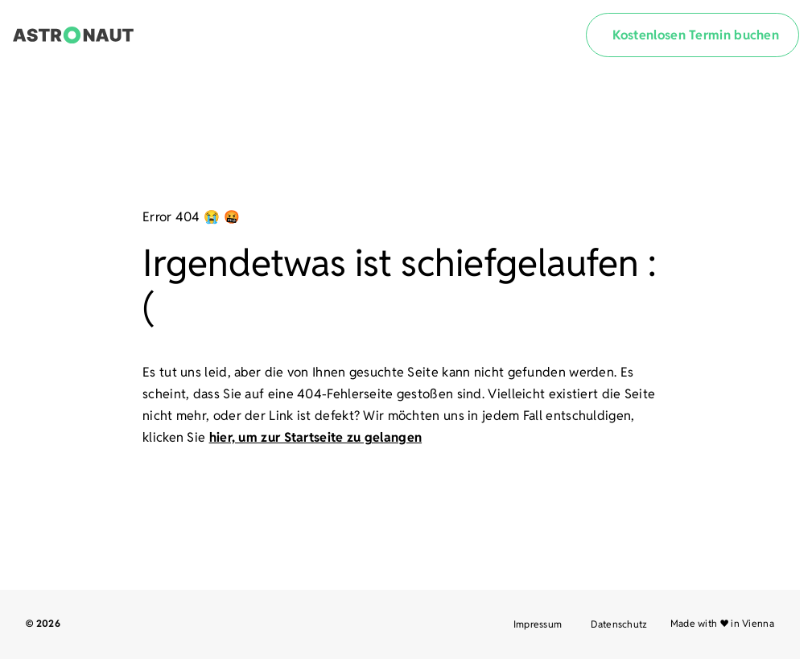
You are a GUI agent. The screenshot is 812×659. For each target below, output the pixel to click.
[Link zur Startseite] (73, 35)
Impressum (538, 624)
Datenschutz (619, 624)
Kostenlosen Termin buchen (696, 35)
